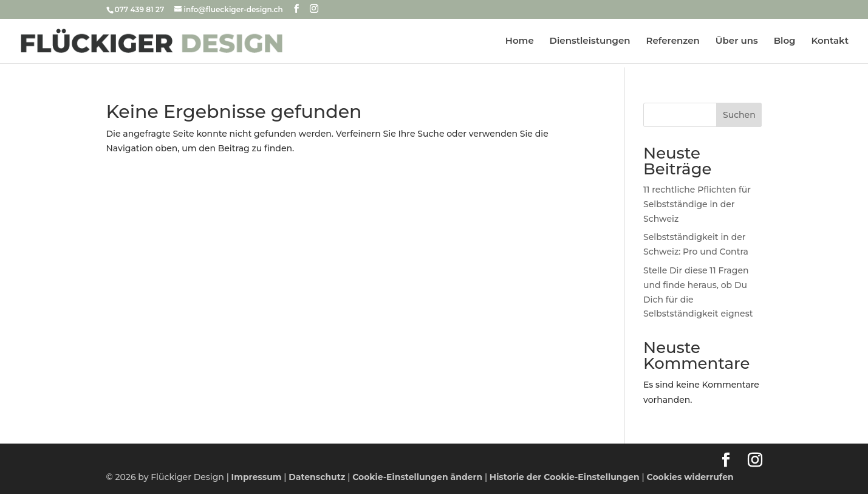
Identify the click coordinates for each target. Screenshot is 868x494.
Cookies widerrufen (690, 477)
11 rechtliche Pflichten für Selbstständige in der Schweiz (697, 204)
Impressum (257, 477)
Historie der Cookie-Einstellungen (565, 477)
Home (520, 41)
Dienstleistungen (590, 41)
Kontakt (830, 41)
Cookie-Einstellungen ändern (417, 477)
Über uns (737, 41)
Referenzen (673, 41)
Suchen (739, 115)
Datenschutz (317, 477)
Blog (785, 41)
